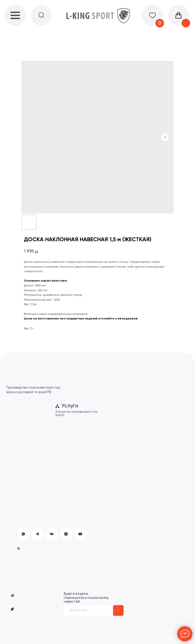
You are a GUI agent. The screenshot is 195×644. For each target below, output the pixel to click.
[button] (12, 609)
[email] (88, 610)
